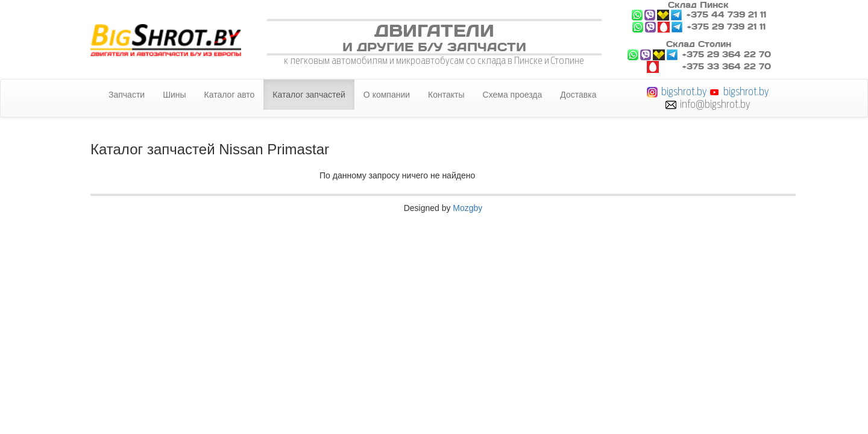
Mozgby (467, 208)
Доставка (578, 95)
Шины (174, 95)
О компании (387, 95)
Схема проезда (513, 95)
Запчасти (127, 95)
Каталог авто (230, 95)
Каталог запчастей (309, 95)
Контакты (446, 95)
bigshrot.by (684, 91)
